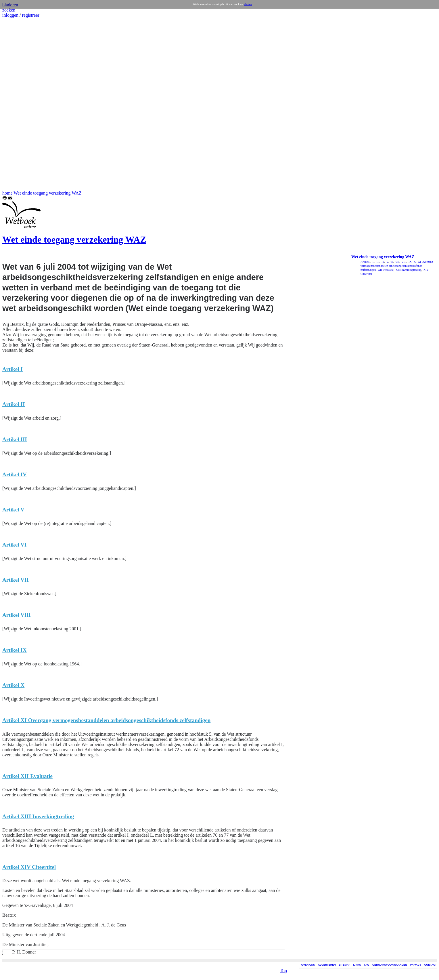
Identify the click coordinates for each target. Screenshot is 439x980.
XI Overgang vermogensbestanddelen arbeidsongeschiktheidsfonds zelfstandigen (397, 266)
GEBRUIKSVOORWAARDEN (390, 965)
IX (410, 262)
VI (391, 262)
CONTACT (431, 965)
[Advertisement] (20, 104)
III (378, 262)
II (373, 262)
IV (383, 262)
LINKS (357, 965)
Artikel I (365, 262)
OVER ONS (308, 965)
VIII (404, 262)
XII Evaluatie (385, 270)
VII (397, 262)
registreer (30, 15)
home (7, 193)
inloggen (10, 15)
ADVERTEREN (327, 965)
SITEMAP (344, 965)
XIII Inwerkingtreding (408, 270)
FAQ (367, 965)
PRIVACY (416, 965)
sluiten (248, 4)
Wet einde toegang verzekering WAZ (48, 193)
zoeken (9, 10)
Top (283, 969)
